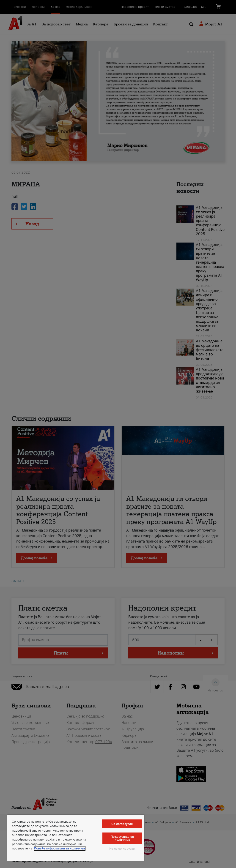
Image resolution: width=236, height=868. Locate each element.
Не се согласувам (122, 849)
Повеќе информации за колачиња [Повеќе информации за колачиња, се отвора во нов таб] (60, 848)
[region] (76, 838)
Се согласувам (122, 824)
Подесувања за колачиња (122, 838)
